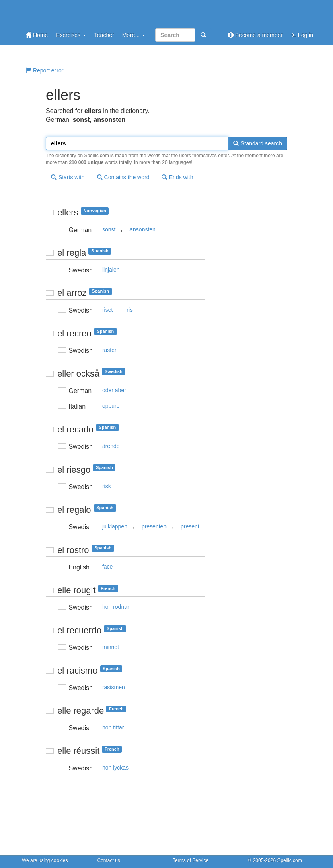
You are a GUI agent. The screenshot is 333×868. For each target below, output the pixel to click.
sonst (109, 229)
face (107, 567)
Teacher (104, 35)
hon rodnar (116, 607)
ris (130, 310)
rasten (110, 350)
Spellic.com (289, 860)
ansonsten (143, 229)
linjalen (111, 270)
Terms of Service (190, 860)
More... (134, 35)
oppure (111, 406)
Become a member (255, 35)
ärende (111, 446)
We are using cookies (45, 860)
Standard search (258, 143)
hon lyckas (115, 768)
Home (37, 35)
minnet (111, 647)
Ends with (178, 177)
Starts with (68, 177)
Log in (302, 35)
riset (107, 310)
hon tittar (113, 727)
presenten (154, 526)
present (190, 526)
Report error (44, 70)
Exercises (71, 35)
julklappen (115, 526)
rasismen (114, 687)
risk (107, 486)
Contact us (109, 860)
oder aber (114, 390)
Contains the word (123, 177)
